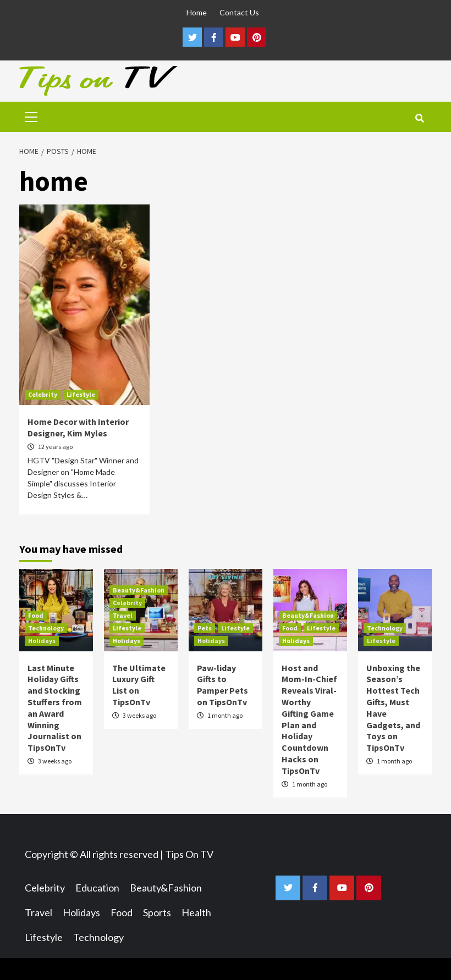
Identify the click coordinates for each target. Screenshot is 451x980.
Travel (123, 615)
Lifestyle (81, 394)
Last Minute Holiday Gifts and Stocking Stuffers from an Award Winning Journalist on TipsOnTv (55, 708)
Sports (157, 912)
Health (196, 912)
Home (197, 12)
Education (97, 888)
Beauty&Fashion (139, 590)
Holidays (42, 641)
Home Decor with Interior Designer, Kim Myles (78, 427)
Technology (46, 628)
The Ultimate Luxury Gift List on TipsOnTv (139, 685)
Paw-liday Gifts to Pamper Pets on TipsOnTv (222, 685)
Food (36, 615)
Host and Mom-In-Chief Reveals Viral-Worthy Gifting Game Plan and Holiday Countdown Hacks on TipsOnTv (309, 719)
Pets (205, 628)
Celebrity (43, 394)
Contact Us (239, 12)
